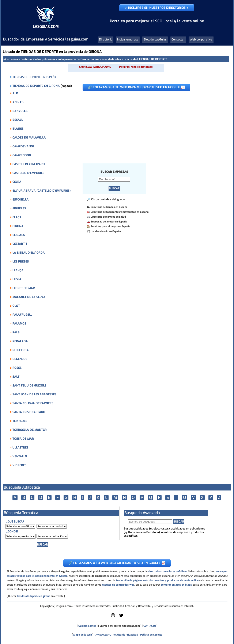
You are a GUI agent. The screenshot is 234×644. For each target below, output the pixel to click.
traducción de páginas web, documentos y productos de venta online (157, 580)
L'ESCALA (19, 235)
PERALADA (20, 341)
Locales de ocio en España (106, 231)
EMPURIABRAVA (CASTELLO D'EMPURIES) (41, 191)
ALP (15, 93)
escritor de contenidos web (118, 585)
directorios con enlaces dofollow (167, 571)
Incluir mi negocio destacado (136, 67)
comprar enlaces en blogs (176, 585)
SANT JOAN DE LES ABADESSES (34, 394)
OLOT (16, 306)
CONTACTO (150, 626)
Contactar (178, 40)
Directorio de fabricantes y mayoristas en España (120, 212)
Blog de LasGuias (155, 40)
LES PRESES (21, 262)
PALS (16, 332)
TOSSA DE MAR (23, 439)
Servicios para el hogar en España (110, 226)
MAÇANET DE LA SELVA (29, 297)
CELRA (17, 182)
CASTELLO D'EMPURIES (28, 173)
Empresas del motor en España (109, 222)
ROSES (17, 368)
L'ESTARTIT (20, 244)
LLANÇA (18, 270)
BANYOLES (20, 111)
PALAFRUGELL (22, 315)
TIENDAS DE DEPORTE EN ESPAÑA (34, 77)
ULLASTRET (20, 448)
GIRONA (18, 226)
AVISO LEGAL (103, 635)
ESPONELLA (21, 200)
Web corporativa (201, 40)
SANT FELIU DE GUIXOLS (29, 386)
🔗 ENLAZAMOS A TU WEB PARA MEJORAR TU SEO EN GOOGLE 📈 (136, 87)
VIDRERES (19, 465)
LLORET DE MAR (24, 288)
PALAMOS (19, 324)
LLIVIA (17, 279)
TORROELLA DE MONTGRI (30, 430)
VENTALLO (20, 456)
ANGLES (18, 102)
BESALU (18, 120)
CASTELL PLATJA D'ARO (29, 164)
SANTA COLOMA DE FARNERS (33, 403)
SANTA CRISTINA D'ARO (29, 412)
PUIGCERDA (21, 350)
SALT (16, 377)
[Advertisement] (151, 125)
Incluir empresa (128, 40)
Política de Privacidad (125, 635)
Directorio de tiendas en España (109, 207)
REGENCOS (20, 359)
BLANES (18, 129)
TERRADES (20, 421)
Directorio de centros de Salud (108, 217)
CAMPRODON (22, 155)
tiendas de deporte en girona (34, 596)
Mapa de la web (82, 635)
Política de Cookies (151, 635)
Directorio (106, 40)
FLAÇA (17, 217)
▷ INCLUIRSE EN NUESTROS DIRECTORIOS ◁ (157, 8)
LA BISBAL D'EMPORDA (29, 253)
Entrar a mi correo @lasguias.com (120, 626)
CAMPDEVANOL (23, 146)
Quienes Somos (87, 626)
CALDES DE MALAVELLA (29, 138)
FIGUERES (19, 208)
